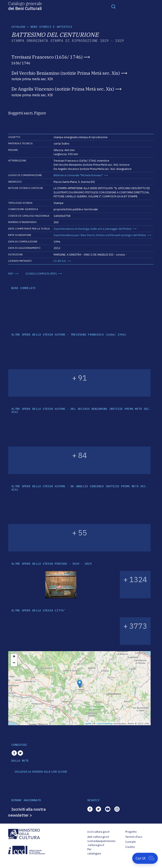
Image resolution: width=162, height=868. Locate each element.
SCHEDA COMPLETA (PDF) (41, 274)
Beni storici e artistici (51, 27)
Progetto (131, 832)
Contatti (130, 842)
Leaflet (88, 724)
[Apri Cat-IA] (145, 858)
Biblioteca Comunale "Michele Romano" (78, 175)
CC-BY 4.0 (60, 261)
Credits (130, 847)
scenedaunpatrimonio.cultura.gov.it (101, 843)
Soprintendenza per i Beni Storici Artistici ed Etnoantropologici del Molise (100, 235)
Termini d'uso (134, 837)
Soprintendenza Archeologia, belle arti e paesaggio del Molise (92, 229)
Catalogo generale (25, 6)
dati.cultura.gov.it (98, 837)
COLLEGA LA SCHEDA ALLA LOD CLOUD (41, 772)
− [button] (14, 663)
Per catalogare (94, 851)
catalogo (18, 27)
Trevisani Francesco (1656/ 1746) (47, 57)
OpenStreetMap (105, 724)
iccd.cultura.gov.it (98, 832)
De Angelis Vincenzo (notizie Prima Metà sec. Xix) (63, 89)
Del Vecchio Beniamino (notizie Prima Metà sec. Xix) (66, 73)
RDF (11, 274)
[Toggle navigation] (113, 6)
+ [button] (14, 657)
